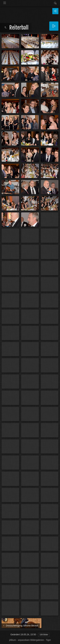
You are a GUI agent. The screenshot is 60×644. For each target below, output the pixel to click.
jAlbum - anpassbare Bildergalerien (27, 640)
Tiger (48, 640)
